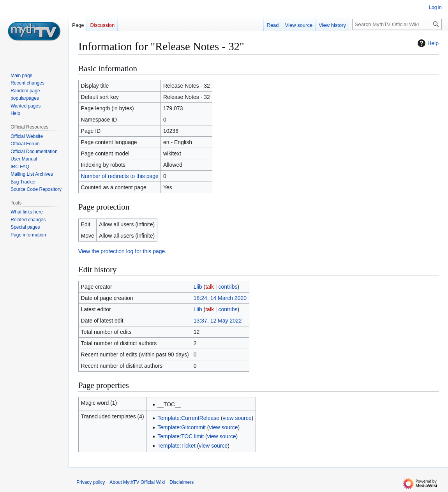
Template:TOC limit (181, 436)
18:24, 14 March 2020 (220, 298)
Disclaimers (182, 482)
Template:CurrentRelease (188, 418)
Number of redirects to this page (120, 176)
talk (210, 287)
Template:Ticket (176, 446)
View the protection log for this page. (122, 251)
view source (237, 418)
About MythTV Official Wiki (137, 482)
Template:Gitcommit (182, 427)
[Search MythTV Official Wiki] (397, 24)
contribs (228, 287)
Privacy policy (91, 482)
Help (427, 43)
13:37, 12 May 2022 (218, 321)
